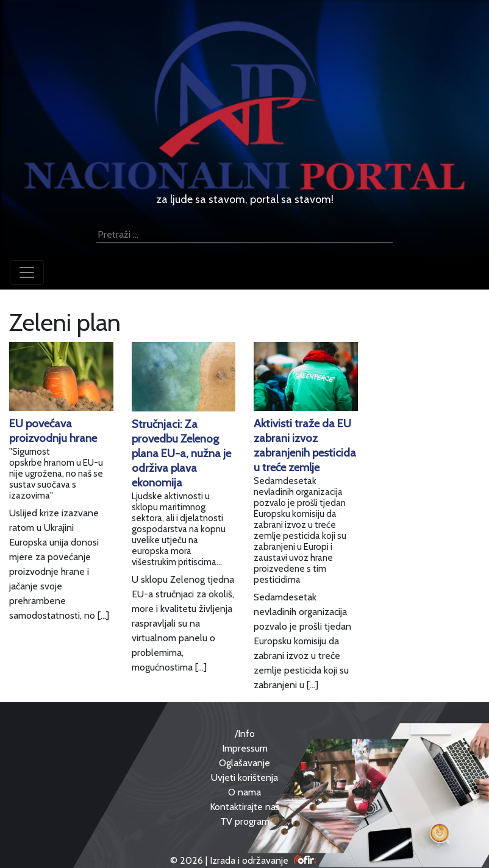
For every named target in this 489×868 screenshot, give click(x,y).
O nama (245, 792)
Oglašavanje (245, 763)
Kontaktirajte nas (245, 807)
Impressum (245, 748)
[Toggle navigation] (27, 272)
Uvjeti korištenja (245, 777)
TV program (245, 821)
